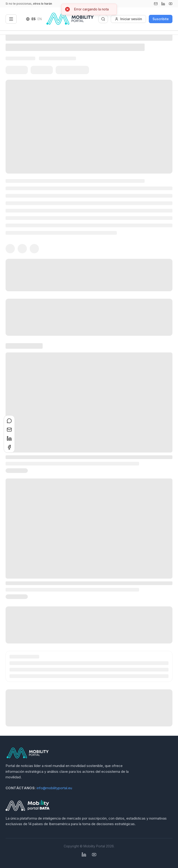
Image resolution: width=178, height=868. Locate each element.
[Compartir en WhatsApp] (9, 421)
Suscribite (161, 19)
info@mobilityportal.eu (54, 788)
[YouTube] (171, 4)
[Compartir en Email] (9, 430)
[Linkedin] (163, 4)
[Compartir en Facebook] (9, 447)
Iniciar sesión (128, 19)
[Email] (156, 4)
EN (40, 19)
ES (34, 19)
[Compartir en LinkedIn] (9, 438)
